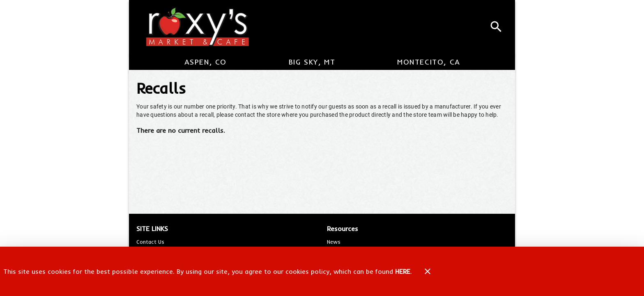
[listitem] (150, 242)
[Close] (428, 271)
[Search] (496, 27)
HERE (403, 271)
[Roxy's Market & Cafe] (194, 27)
